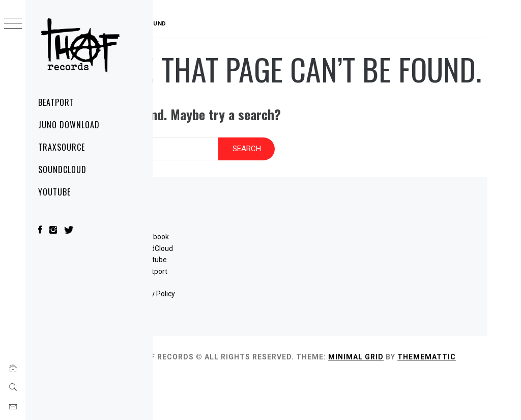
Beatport (56, 102)
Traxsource (62, 147)
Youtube (237, 291)
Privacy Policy (237, 325)
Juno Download (69, 125)
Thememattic (227, 399)
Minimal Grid (456, 387)
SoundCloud (62, 170)
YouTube (54, 192)
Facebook (236, 268)
